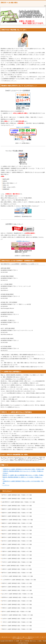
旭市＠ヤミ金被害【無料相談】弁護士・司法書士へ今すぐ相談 (16, 566)
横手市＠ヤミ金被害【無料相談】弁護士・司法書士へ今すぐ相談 (17, 573)
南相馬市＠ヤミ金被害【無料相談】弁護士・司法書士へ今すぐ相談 (17, 520)
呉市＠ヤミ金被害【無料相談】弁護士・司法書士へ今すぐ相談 (16, 548)
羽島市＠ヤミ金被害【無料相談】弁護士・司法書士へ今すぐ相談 (17, 629)
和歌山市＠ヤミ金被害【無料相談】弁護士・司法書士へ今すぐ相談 (17, 527)
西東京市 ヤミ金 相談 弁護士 (9, 3)
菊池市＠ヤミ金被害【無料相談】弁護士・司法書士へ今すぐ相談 (17, 534)
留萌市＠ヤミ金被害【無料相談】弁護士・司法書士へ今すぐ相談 (17, 499)
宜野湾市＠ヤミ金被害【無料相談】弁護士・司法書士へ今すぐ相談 (17, 597)
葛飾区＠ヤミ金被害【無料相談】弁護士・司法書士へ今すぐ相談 (17, 523)
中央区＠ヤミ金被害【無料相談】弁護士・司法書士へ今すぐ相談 (17, 590)
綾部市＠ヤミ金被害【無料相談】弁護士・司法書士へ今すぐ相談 (17, 587)
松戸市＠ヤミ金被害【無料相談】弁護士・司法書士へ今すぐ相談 (17, 601)
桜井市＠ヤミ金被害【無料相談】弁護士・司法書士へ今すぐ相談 (17, 626)
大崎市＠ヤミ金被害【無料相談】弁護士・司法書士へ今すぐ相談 (17, 569)
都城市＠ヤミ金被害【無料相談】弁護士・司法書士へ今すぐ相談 (17, 509)
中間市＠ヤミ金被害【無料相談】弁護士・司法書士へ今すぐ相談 (17, 608)
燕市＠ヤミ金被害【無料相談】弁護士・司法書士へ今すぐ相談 (16, 612)
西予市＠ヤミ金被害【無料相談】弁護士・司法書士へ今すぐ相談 (17, 506)
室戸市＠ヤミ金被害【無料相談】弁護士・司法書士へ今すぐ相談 (17, 495)
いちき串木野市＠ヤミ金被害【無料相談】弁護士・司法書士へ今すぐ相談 (19, 580)
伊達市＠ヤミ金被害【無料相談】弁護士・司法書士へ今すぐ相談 (17, 583)
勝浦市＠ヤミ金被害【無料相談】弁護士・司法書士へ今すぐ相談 (17, 516)
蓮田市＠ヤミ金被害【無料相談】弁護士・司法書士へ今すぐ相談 (17, 537)
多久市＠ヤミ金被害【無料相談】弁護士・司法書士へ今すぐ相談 (17, 604)
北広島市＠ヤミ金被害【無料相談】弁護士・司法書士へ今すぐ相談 (17, 615)
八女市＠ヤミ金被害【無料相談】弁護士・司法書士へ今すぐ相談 (17, 619)
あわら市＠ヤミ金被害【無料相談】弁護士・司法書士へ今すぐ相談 (17, 594)
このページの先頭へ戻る (23, 634)
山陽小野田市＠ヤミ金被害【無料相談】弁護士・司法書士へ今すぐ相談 (18, 502)
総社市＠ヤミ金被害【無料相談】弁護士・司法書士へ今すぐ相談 (17, 530)
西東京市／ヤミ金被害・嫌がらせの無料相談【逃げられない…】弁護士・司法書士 (23, 475)
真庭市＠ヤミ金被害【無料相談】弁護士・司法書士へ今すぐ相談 (17, 513)
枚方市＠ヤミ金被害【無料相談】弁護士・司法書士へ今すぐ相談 (17, 541)
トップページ (6, 485)
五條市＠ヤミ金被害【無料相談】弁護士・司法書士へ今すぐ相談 (17, 555)
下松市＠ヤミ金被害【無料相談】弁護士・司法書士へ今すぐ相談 (17, 562)
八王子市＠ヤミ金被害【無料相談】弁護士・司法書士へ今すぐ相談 (17, 576)
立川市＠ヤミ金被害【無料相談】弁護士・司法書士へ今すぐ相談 (17, 559)
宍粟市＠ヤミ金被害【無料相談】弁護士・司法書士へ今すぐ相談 (17, 551)
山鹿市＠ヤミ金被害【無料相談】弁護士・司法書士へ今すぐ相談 (17, 544)
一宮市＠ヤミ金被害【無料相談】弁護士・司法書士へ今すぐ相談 (17, 622)
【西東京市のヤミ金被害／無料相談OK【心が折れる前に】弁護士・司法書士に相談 (23, 469)
